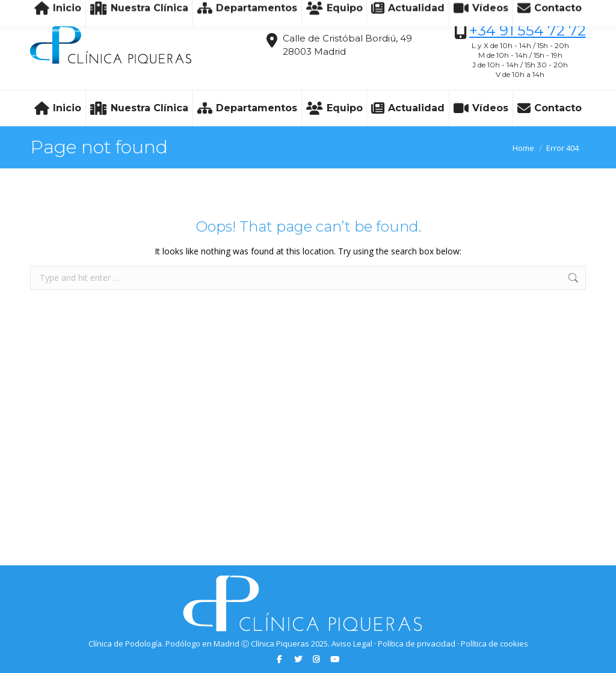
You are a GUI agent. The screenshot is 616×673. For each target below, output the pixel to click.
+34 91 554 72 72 (528, 30)
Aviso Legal (352, 644)
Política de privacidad (417, 644)
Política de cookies (494, 644)
